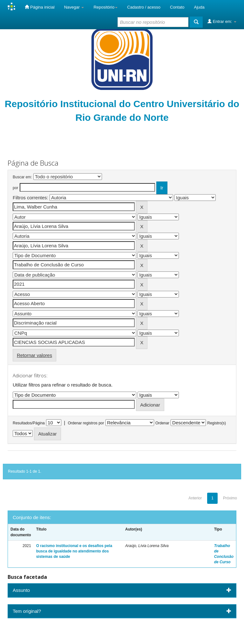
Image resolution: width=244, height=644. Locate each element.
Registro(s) (217, 423)
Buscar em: (22, 177)
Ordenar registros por (86, 423)
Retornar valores (34, 355)
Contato (177, 7)
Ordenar (162, 423)
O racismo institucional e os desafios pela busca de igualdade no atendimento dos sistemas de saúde (74, 551)
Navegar (74, 7)
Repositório (105, 7)
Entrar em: (222, 21)
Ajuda (199, 7)
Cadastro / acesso (144, 7)
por (15, 188)
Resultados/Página (29, 423)
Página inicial (40, 7)
